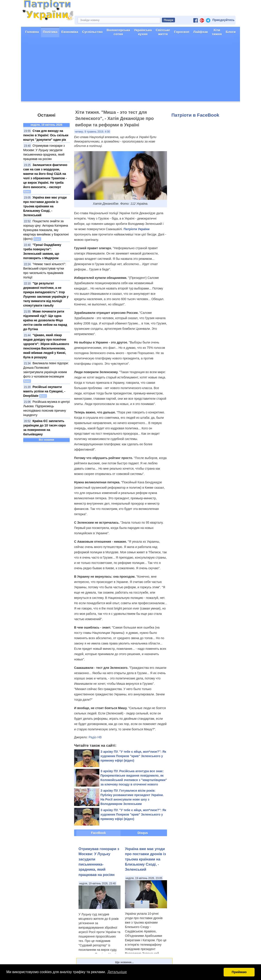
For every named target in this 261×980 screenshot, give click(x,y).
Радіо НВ (95, 737)
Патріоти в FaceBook (195, 115)
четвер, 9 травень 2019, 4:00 (92, 132)
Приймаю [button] (239, 972)
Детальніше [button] (117, 972)
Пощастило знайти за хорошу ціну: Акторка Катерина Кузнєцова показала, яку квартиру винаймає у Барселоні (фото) (46, 230)
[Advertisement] (130, 70)
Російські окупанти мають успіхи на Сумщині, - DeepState (44, 391)
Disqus (143, 833)
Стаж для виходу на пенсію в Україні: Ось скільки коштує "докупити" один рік (46, 135)
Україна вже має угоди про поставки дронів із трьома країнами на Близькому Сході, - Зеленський (45, 206)
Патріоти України (137, 229)
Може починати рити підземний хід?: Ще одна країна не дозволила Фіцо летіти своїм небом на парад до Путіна (45, 320)
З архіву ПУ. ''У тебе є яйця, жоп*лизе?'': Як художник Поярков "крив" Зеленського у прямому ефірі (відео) (133, 756)
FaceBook (99, 833)
